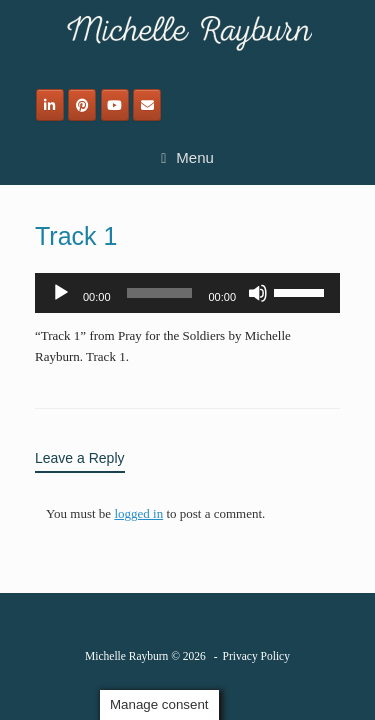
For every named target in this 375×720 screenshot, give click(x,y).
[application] (187, 293)
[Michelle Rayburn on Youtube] (115, 105)
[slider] (160, 293)
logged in (138, 513)
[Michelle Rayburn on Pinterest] (82, 105)
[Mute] (258, 293)
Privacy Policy (256, 656)
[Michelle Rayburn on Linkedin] (50, 105)
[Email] (147, 105)
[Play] (61, 293)
